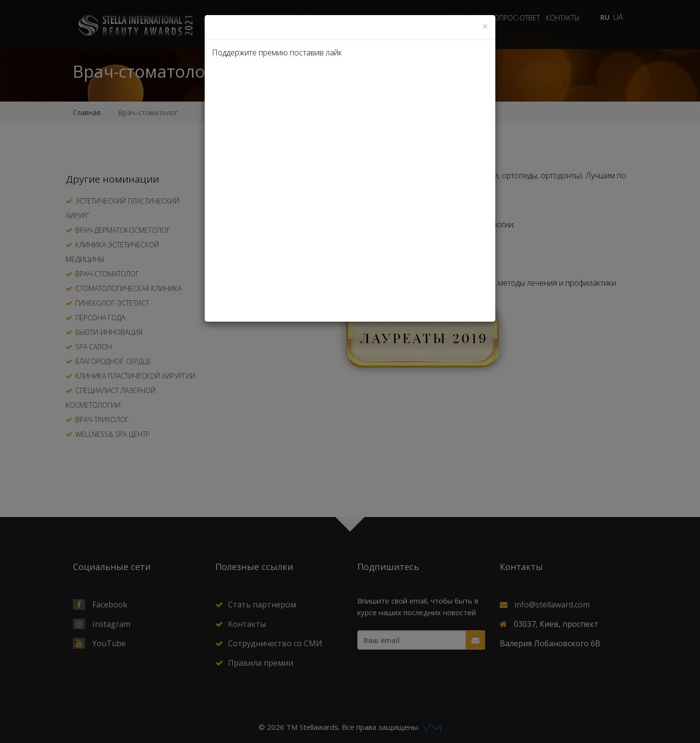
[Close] (485, 26)
